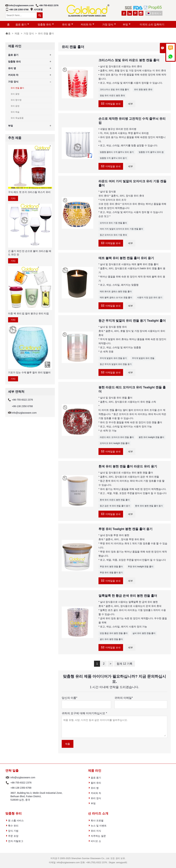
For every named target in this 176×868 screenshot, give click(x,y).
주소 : (7, 796)
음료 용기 (22, 24)
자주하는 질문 (98, 836)
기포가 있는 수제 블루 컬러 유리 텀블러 (29, 372)
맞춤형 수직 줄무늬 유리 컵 (151, 152)
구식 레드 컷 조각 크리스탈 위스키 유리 (29, 192)
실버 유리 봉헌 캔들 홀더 (144, 633)
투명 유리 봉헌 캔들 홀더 (111, 567)
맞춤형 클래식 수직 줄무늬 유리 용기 (117, 152)
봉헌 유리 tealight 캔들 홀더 (151, 437)
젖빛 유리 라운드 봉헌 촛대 (112, 96)
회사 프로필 (97, 821)
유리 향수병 (16, 100)
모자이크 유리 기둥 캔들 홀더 (113, 223)
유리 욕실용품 (17, 118)
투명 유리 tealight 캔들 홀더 (141, 567)
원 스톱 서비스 (16, 821)
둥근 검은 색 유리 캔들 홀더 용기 (115, 506)
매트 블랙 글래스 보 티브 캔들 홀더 (116, 298)
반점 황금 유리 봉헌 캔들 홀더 (114, 633)
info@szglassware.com (21, 5)
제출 (68, 744)
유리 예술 (15, 112)
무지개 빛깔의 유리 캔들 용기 (113, 358)
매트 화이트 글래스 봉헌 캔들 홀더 (116, 292)
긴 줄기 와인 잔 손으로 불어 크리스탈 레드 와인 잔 (30, 253)
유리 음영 (15, 106)
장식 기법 (13, 831)
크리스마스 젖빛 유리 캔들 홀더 (114, 90)
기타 (13, 198)
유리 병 (68, 24)
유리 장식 (96, 798)
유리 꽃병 (15, 94)
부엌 (127, 24)
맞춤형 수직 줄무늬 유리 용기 (113, 158)
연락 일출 (12, 771)
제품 (17, 33)
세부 (130, 104)
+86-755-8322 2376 (49, 5)
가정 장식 (109, 24)
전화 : (7, 783)
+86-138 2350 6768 (19, 10)
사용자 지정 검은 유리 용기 (150, 298)
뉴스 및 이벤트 (99, 826)
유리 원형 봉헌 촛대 (143, 90)
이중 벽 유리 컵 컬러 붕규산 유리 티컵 (28, 313)
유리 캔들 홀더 (17, 88)
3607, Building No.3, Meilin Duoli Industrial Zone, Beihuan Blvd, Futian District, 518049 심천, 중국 (37, 796)
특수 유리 (13, 826)
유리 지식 (96, 831)
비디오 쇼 (96, 841)
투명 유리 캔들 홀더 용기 (111, 573)
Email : (7, 777)
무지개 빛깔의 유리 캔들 (143, 358)
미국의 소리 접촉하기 (152, 24)
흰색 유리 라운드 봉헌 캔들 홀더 (115, 500)
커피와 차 (87, 24)
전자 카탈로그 (16, 841)
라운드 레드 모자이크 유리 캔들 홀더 (117, 437)
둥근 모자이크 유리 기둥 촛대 (113, 235)
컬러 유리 (96, 783)
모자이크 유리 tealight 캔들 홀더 (115, 443)
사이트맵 (38, 10)
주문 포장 (13, 836)
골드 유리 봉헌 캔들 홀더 (111, 639)
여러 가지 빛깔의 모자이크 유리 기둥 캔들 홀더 (121, 229)
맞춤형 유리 (46, 24)
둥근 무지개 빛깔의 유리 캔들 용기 (116, 364)
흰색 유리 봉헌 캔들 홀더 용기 (149, 506)
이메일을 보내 (111, 103)
